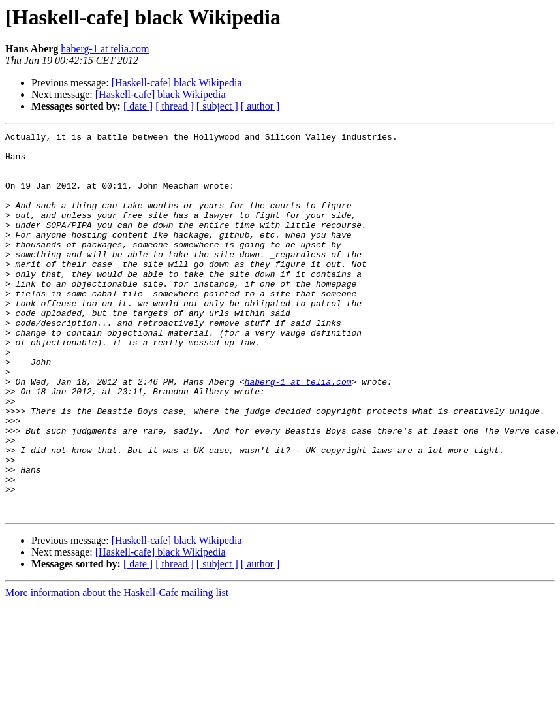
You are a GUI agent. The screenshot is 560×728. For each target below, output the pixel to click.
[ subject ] (217, 106)
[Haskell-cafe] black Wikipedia (177, 83)
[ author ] (260, 106)
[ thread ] (175, 106)
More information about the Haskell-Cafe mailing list (117, 669)
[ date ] (138, 106)
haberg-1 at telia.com (105, 49)
